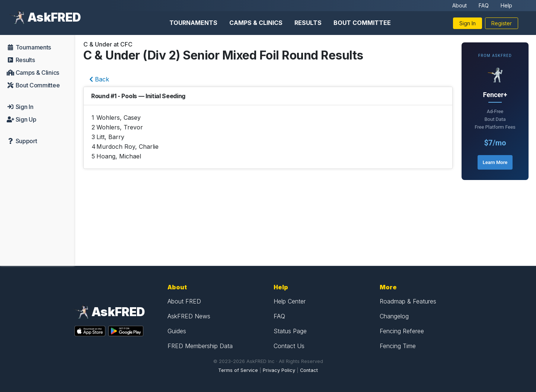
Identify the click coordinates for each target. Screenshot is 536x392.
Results (308, 23)
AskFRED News (189, 316)
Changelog (394, 316)
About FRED (184, 301)
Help (506, 5)
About (460, 5)
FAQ (484, 5)
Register (502, 23)
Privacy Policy (279, 370)
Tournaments (193, 23)
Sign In (468, 23)
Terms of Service (238, 370)
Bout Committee (362, 23)
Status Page (290, 331)
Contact (309, 370)
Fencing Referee (402, 331)
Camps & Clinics (256, 23)
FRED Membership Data (200, 346)
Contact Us (289, 346)
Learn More (495, 162)
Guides (177, 331)
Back (99, 79)
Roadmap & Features (408, 301)
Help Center (290, 301)
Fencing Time (398, 346)
